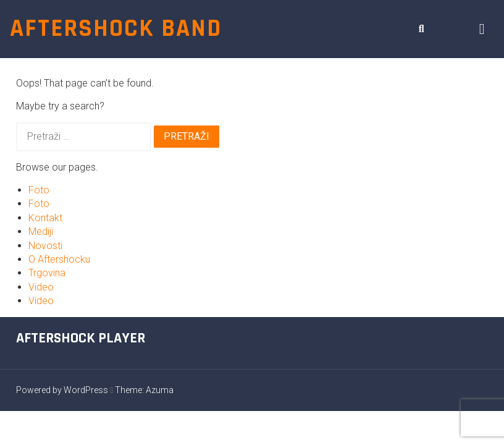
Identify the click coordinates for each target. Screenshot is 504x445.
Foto (39, 190)
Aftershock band (116, 29)
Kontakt (45, 218)
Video (41, 287)
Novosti (45, 246)
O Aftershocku (59, 259)
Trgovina (47, 273)
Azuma (160, 390)
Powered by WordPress (62, 390)
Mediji (41, 231)
